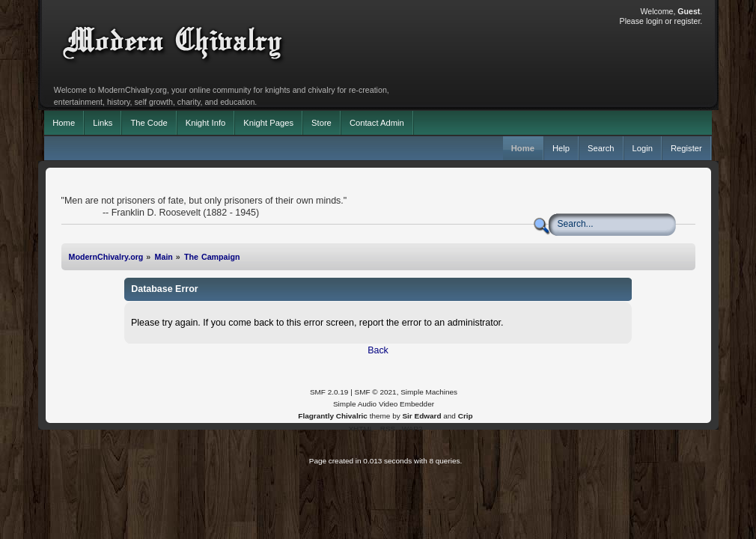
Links (103, 123)
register (688, 21)
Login (643, 148)
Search (601, 148)
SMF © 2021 (376, 392)
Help (561, 148)
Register (686, 148)
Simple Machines (429, 392)
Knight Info (206, 123)
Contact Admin (377, 123)
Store (321, 123)
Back (378, 350)
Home (64, 123)
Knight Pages (268, 123)
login (654, 21)
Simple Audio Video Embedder (384, 404)
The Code (149, 123)
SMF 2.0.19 (329, 392)
